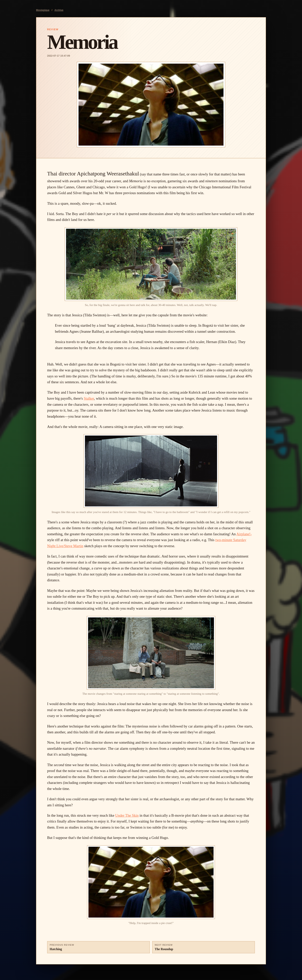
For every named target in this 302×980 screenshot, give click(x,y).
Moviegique (43, 10)
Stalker (89, 398)
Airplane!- (244, 534)
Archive (59, 10)
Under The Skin (127, 815)
